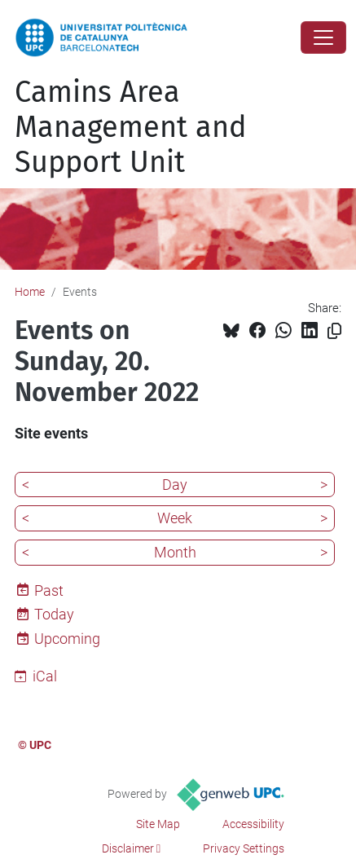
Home (30, 292)
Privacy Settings (244, 848)
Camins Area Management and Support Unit (131, 127)
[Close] (323, 37)
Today (54, 614)
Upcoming (67, 639)
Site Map (158, 824)
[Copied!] (334, 331)
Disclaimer (128, 848)
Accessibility (253, 824)
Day (175, 485)
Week (175, 518)
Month (175, 552)
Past (49, 590)
